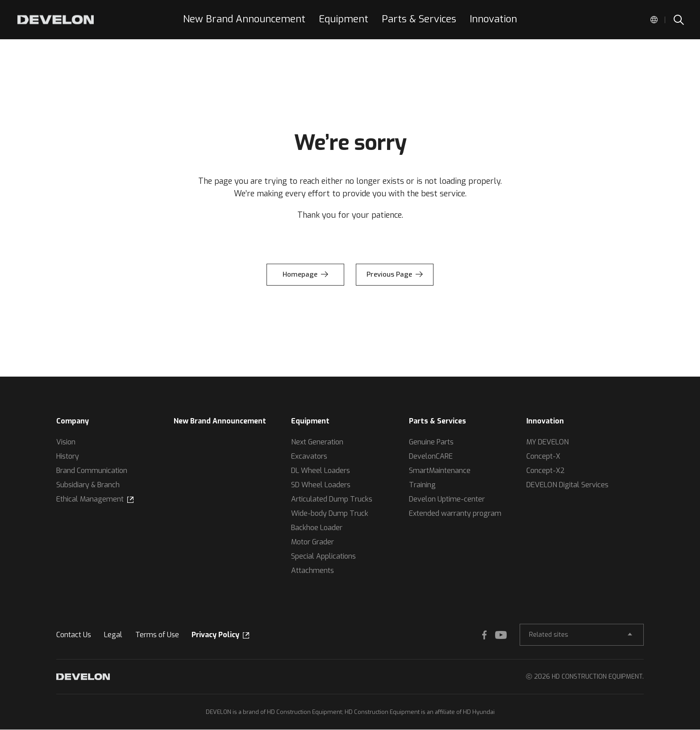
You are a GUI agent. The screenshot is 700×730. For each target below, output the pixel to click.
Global (654, 20)
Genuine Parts (431, 442)
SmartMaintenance (440, 471)
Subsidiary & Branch (88, 485)
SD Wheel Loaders (321, 485)
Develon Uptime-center (447, 499)
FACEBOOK (478, 635)
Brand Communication (92, 471)
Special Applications (323, 556)
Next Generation (317, 442)
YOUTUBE (496, 635)
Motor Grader (312, 542)
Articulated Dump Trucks (332, 499)
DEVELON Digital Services (567, 485)
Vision (66, 442)
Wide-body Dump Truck (330, 513)
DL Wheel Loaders (321, 471)
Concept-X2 (546, 471)
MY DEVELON (548, 442)
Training (422, 485)
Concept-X (543, 456)
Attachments (312, 570)
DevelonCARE (431, 456)
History (68, 456)
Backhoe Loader (317, 528)
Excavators (309, 456)
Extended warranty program (455, 513)
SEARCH (678, 20)
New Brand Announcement (220, 421)
